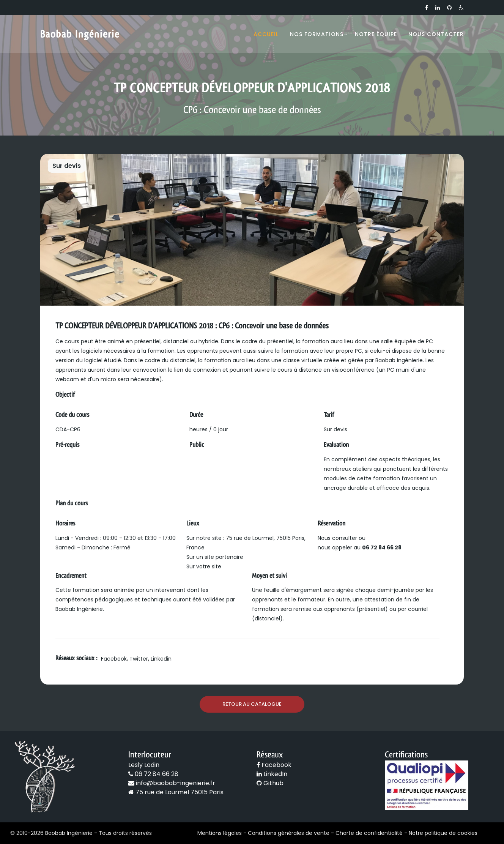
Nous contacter (436, 34)
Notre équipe (376, 34)
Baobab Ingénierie (80, 34)
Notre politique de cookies (443, 833)
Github (270, 783)
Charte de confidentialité (369, 833)
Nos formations (317, 34)
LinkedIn (272, 774)
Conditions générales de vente (289, 833)
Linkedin (161, 659)
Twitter (139, 659)
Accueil (266, 34)
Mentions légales (220, 833)
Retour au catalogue (252, 704)
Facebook (114, 659)
